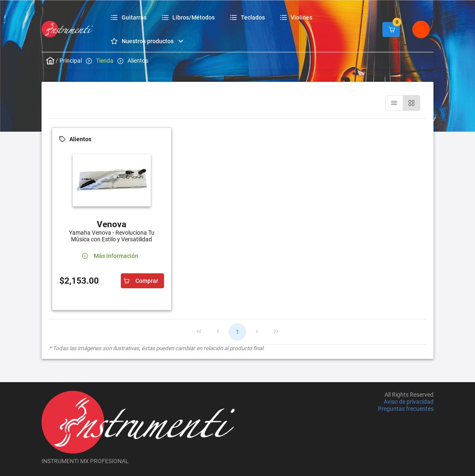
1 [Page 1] (237, 332)
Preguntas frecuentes (406, 409)
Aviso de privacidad (409, 402)
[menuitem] (130, 17)
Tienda (105, 61)
